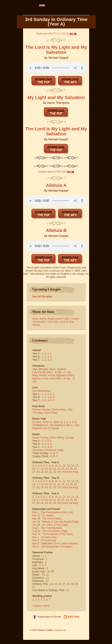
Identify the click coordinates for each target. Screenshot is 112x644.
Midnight (43, 369)
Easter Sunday (41, 438)
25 (71, 469)
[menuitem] (42, 5)
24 (67, 469)
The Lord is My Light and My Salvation (56, 131)
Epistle (55, 428)
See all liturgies (42, 296)
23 (63, 469)
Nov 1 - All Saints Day (44, 537)
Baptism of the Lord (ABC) (47, 378)
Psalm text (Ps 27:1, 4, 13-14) (52, 34)
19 (46, 469)
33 (59, 472)
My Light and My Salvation (56, 97)
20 (50, 469)
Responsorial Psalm (58, 319)
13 (68, 466)
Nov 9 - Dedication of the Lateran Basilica (55, 544)
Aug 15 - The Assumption (46, 531)
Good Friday (51, 413)
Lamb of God (66, 322)
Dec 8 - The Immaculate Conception (52, 547)
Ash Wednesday (41, 391)
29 (42, 472)
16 (34, 469)
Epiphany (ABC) (65, 375)
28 (38, 472)
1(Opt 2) (58, 422)
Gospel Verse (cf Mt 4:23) (53, 172)
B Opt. (59, 372)
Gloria (43, 319)
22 (59, 469)
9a (49, 572)
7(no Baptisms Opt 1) (61, 425)
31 (50, 472)
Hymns (36, 325)
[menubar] (42, 5)
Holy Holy (53, 322)
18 (42, 469)
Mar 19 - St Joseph (43, 515)
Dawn (52, 369)
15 (77, 466)
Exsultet (37, 422)
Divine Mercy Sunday (62, 438)
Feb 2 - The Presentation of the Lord (52, 512)
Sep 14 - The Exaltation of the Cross (52, 534)
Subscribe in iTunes (49, 617)
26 (75, 469)
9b (53, 572)
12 (64, 466)
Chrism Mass (59, 410)
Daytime (62, 369)
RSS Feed (74, 617)
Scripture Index (41, 606)
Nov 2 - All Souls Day (44, 540)
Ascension (38, 450)
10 (56, 466)
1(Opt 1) (47, 422)
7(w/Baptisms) (40, 425)
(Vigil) (60, 450)
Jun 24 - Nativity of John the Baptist (52, 522)
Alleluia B (56, 230)
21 (55, 469)
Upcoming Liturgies (47, 289)
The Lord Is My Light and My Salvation (56, 50)
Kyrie (35, 319)
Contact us (61, 630)
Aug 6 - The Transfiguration (47, 528)
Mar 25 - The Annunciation (47, 519)
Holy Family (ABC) (43, 372)
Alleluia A (56, 185)
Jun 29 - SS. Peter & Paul (47, 525)
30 (46, 472)
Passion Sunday (41, 410)
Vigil (35, 369)
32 (55, 472)
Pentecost (51, 450)
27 (34, 472)
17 (38, 469)
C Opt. (68, 372)
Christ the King (70, 472)
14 (73, 466)
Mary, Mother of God (44, 375)
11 (60, 466)
